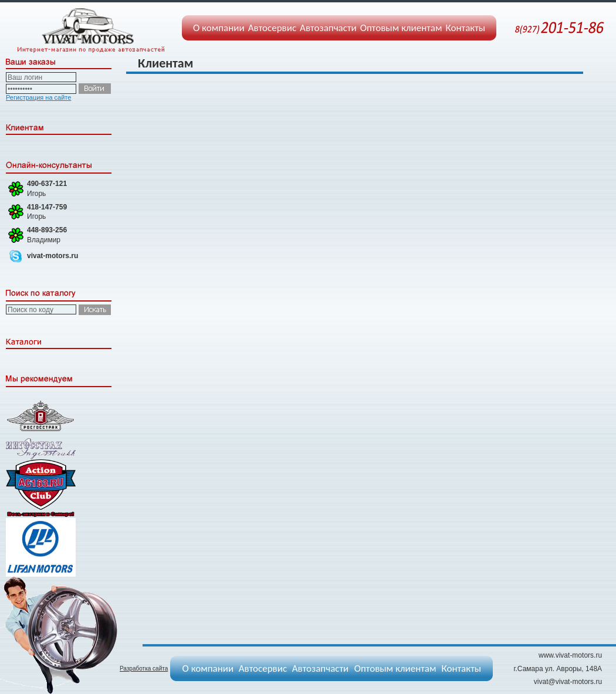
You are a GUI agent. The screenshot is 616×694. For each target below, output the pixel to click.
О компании (219, 28)
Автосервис (272, 28)
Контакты (466, 28)
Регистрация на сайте (38, 97)
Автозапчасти (328, 28)
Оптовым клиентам (401, 28)
